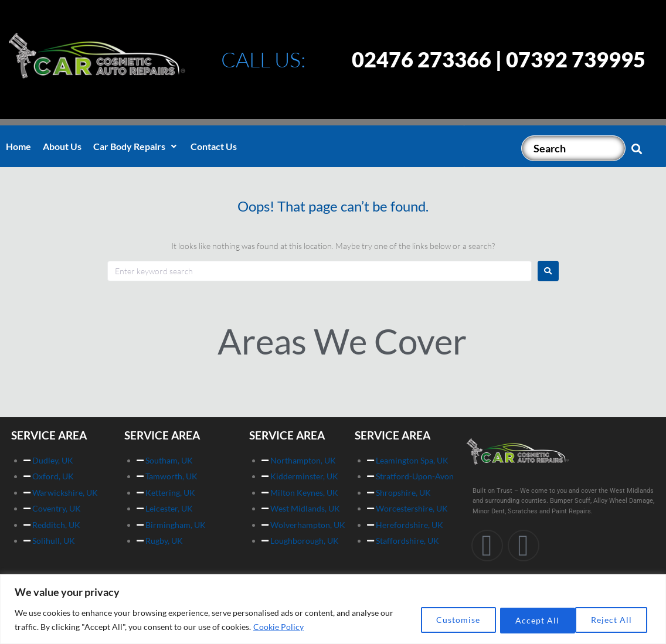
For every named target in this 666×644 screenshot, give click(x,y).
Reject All (531, 620)
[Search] (573, 148)
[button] (136, 146)
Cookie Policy (278, 627)
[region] (333, 609)
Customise (450, 620)
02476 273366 (422, 59)
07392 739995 (576, 59)
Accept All (612, 620)
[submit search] (637, 148)
